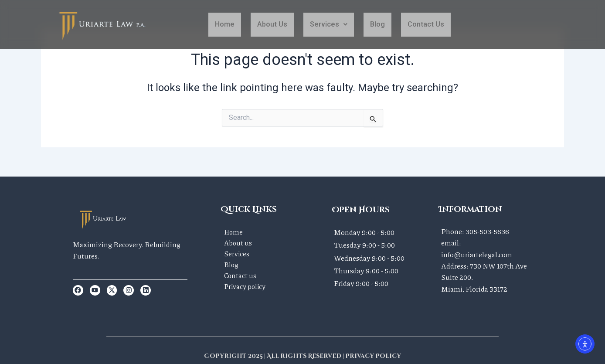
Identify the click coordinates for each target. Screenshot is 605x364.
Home (225, 24)
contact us (426, 24)
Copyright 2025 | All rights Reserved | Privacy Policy (303, 356)
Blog (377, 24)
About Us (272, 24)
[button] (329, 24)
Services (329, 24)
